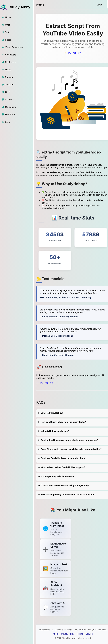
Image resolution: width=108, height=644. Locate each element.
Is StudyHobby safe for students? (58, 476)
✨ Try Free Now (73, 53)
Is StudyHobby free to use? (55, 431)
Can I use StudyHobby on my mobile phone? (64, 458)
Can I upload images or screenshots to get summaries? (69, 440)
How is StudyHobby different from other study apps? (68, 495)
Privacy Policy (68, 634)
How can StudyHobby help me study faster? (64, 422)
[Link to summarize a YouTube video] (55, 529)
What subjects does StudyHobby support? (63, 467)
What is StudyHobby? (52, 413)
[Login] (100, 5)
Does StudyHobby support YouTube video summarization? (71, 449)
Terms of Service (85, 634)
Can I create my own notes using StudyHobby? (65, 485)
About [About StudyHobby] (56, 634)
